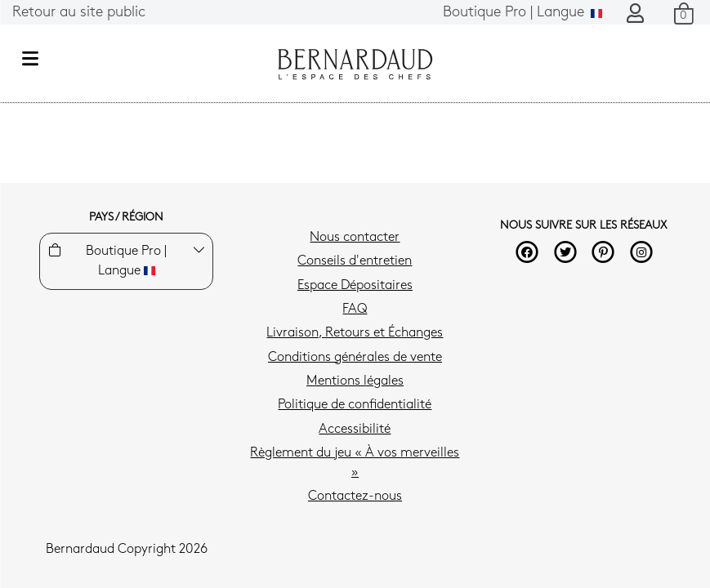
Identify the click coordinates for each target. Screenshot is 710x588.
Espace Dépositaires (355, 286)
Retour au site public (79, 13)
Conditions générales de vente (355, 358)
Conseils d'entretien (355, 261)
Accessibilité (355, 430)
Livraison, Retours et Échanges (355, 333)
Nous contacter (355, 238)
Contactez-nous (355, 497)
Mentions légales (355, 381)
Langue (522, 13)
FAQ (355, 310)
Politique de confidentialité (355, 405)
